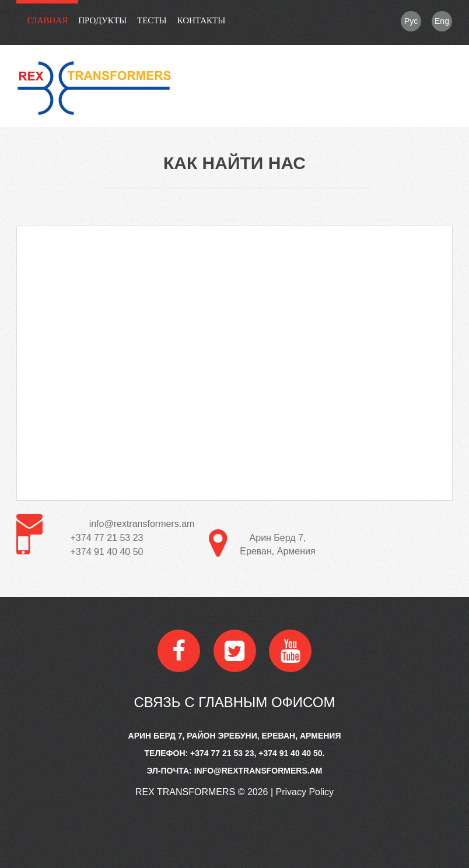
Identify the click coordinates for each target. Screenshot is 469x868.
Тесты (152, 20)
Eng (442, 21)
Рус (411, 21)
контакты (202, 20)
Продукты (102, 20)
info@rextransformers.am (142, 524)
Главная (47, 20)
